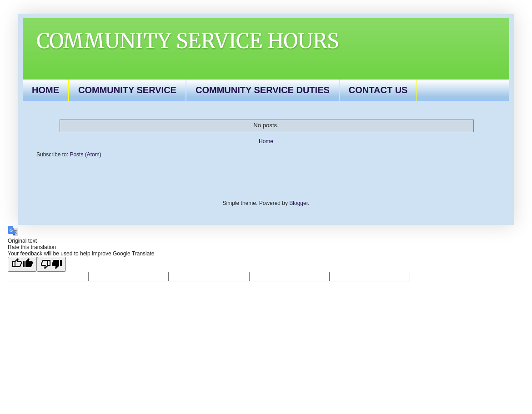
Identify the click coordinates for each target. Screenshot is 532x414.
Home (266, 141)
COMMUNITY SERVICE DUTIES (263, 90)
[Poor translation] (51, 264)
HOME (45, 90)
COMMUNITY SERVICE (127, 90)
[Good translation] (22, 264)
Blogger (299, 203)
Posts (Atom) (85, 155)
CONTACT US (378, 90)
